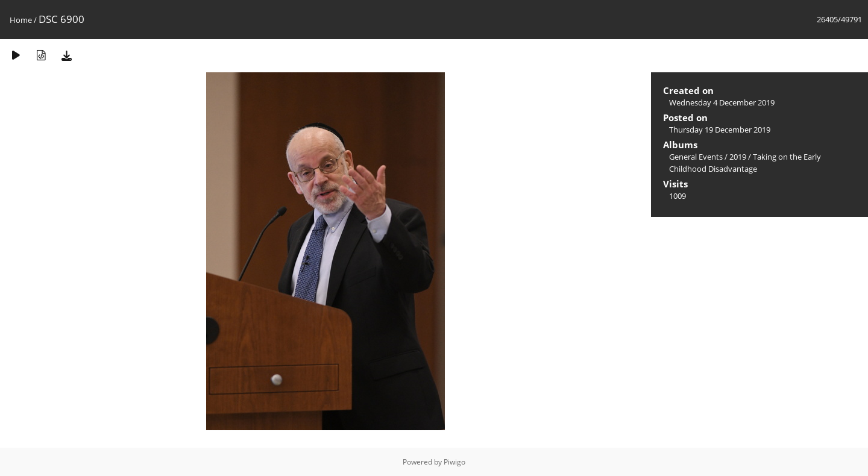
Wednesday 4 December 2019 (722, 102)
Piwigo (454, 462)
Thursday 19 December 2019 (720, 130)
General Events (696, 157)
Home (21, 20)
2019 (738, 157)
